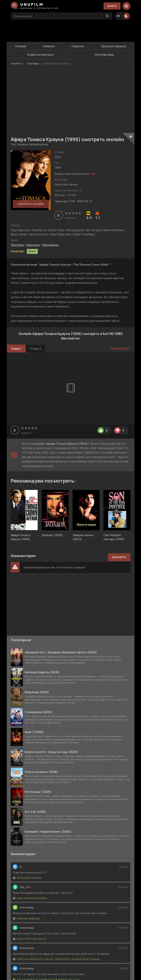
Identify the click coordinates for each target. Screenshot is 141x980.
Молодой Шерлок (28, 878)
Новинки (49, 46)
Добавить (119, 557)
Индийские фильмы (40, 54)
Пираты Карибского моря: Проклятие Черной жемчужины (56, 959)
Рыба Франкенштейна (30, 898)
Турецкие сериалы (113, 46)
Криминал (33, 245)
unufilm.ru (17, 63)
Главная (21, 46)
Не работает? (121, 349)
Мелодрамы (50, 245)
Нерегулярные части (30, 939)
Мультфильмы (104, 54)
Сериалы (78, 46)
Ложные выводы (26, 919)
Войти (112, 6)
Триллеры (33, 63)
